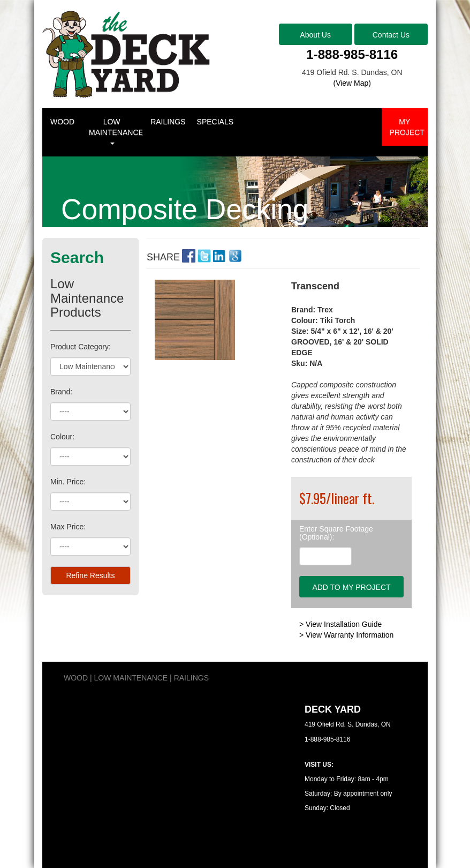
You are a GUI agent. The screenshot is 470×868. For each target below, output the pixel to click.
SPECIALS (215, 122)
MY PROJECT (407, 127)
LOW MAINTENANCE (116, 131)
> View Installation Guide (340, 624)
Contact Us (391, 35)
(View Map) (352, 83)
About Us (315, 35)
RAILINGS (168, 122)
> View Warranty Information (346, 635)
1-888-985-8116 (352, 54)
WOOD (62, 122)
